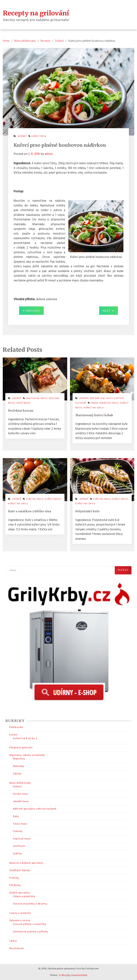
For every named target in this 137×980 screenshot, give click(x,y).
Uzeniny (18, 831)
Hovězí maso (21, 794)
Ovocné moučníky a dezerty (30, 904)
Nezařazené (17, 948)
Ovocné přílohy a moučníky (30, 924)
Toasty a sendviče (20, 913)
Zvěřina (17, 854)
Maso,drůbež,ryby (20, 783)
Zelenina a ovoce (20, 921)
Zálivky (17, 774)
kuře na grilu (35, 499)
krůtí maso (24, 403)
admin (49, 154)
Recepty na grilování (36, 13)
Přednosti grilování (21, 748)
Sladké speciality (19, 893)
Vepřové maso (22, 839)
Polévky (14, 878)
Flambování (16, 727)
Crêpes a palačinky (24, 897)
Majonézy (19, 759)
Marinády (18, 766)
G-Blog (63, 975)
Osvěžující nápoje (20, 870)
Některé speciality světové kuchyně (35, 809)
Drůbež (22, 136)
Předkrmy (15, 885)
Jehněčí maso (21, 802)
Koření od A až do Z (25, 739)
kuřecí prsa (39, 136)
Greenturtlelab (79, 975)
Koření (13, 735)
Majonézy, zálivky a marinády (27, 755)
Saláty (13, 941)
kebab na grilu (109, 403)
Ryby (16, 816)
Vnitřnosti (19, 846)
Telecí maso (20, 824)
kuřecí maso (53, 499)
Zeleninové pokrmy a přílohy (30, 932)
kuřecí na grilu (94, 408)
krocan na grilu (37, 398)
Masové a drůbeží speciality (26, 863)
